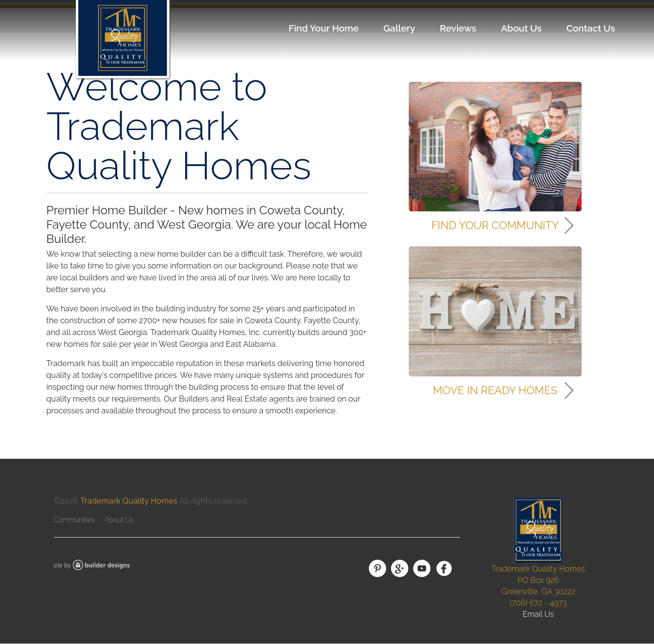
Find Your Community (495, 225)
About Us (521, 28)
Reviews (458, 28)
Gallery (399, 28)
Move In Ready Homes (495, 390)
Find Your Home (324, 28)
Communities (74, 520)
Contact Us (591, 28)
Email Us (538, 614)
